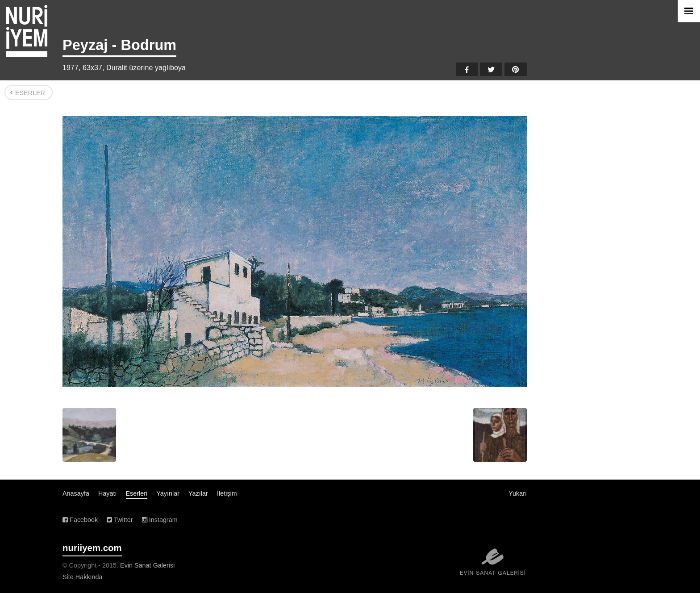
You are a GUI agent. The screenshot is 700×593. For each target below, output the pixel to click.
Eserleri (137, 493)
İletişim (227, 493)
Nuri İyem (27, 31)
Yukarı (518, 493)
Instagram (160, 520)
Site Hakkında (83, 577)
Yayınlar (168, 493)
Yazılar (198, 493)
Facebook (467, 69)
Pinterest (516, 69)
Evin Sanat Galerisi (147, 565)
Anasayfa (76, 493)
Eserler (30, 93)
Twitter (491, 69)
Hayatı (108, 493)
